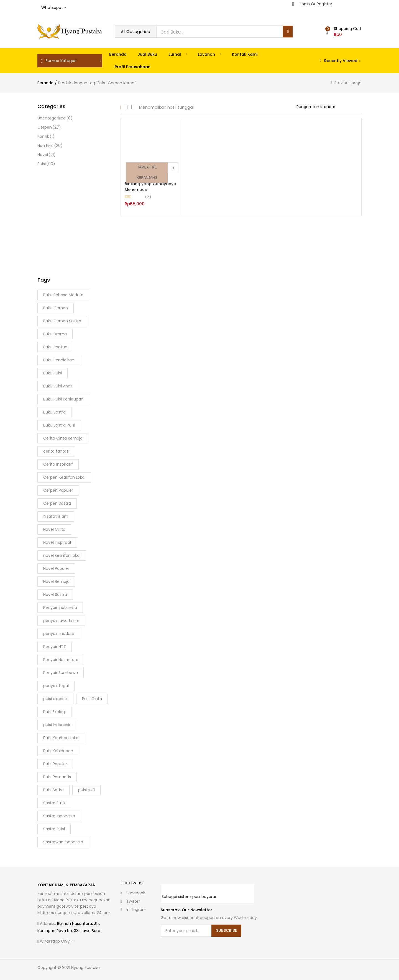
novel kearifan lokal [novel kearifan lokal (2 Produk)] (62, 555)
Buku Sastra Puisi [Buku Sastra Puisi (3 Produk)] (59, 425)
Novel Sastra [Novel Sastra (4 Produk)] (55, 594)
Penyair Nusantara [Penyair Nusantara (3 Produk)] (61, 660)
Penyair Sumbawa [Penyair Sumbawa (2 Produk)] (61, 673)
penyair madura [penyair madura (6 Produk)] (59, 634)
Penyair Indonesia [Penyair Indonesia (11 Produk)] (60, 608)
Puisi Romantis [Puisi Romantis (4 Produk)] (57, 777)
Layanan (209, 54)
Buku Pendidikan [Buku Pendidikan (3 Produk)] (59, 360)
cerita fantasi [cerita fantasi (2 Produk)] (56, 451)
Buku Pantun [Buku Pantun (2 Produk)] (55, 347)
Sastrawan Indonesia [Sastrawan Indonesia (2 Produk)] (63, 842)
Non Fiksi (50, 146)
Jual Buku (147, 54)
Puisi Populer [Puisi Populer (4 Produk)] (55, 764)
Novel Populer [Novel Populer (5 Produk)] (56, 568)
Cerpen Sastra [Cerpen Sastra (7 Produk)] (57, 503)
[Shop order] (329, 107)
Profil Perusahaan (133, 67)
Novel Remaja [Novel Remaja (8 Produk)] (56, 581)
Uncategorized (55, 118)
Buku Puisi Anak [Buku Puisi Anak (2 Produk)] (58, 386)
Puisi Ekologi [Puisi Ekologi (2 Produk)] (54, 712)
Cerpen (49, 127)
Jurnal (177, 54)
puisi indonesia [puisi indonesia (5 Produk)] (57, 725)
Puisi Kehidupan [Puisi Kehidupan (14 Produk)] (58, 751)
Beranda (118, 54)
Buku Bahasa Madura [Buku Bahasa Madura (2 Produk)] (63, 295)
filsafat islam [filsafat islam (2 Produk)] (56, 516)
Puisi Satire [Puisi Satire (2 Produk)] (53, 790)
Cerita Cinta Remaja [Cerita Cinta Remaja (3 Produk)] (63, 438)
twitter (130, 901)
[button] (344, 32)
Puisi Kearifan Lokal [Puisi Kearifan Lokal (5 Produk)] (61, 738)
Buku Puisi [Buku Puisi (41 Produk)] (53, 373)
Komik (46, 136)
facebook (133, 893)
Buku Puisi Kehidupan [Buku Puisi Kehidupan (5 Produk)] (63, 399)
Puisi (46, 164)
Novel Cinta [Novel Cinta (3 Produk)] (54, 529)
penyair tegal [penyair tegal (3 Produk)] (56, 686)
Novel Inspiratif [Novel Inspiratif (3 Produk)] (57, 542)
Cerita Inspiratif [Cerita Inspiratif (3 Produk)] (58, 464)
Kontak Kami (245, 54)
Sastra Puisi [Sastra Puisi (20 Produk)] (54, 829)
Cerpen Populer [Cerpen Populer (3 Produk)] (58, 490)
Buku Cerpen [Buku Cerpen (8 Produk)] (56, 308)
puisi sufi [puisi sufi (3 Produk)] (86, 790)
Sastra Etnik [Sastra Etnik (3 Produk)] (54, 803)
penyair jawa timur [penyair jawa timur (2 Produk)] (61, 621)
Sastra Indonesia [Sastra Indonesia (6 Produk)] (59, 816)
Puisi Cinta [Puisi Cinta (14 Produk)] (92, 699)
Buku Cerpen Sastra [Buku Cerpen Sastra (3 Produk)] (62, 321)
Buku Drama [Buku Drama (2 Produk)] (55, 334)
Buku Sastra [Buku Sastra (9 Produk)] (54, 412)
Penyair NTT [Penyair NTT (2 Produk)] (55, 647)
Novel (47, 155)
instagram (133, 910)
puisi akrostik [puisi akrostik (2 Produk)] (55, 699)
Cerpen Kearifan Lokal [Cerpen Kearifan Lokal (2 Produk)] (64, 477)
